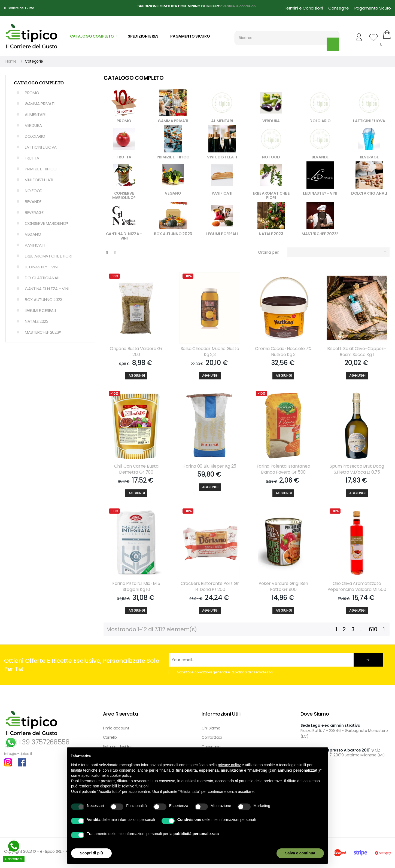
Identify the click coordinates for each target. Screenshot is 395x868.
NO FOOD (34, 191)
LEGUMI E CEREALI (40, 310)
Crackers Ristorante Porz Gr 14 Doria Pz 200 (210, 587)
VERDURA (33, 125)
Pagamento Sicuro (373, 8)
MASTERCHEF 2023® (43, 332)
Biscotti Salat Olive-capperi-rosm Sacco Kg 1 (357, 352)
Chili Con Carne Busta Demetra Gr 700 (136, 469)
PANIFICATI (35, 245)
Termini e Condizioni (303, 8)
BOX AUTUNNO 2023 (44, 300)
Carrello (110, 737)
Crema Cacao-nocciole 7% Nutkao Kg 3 (283, 352)
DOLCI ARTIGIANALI (42, 278)
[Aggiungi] (136, 376)
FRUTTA (32, 158)
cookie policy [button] (121, 775)
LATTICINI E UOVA (41, 147)
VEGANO (33, 234)
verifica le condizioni (240, 6)
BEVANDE (33, 202)
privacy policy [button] (229, 765)
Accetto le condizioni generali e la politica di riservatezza (225, 672)
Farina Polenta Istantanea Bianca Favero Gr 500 (283, 469)
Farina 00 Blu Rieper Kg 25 (210, 466)
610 (373, 629)
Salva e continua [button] (300, 853)
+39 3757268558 (37, 742)
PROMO (32, 93)
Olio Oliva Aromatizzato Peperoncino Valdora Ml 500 (357, 587)
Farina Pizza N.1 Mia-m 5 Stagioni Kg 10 (136, 587)
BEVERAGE (34, 212)
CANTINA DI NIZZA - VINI (47, 289)
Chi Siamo (211, 728)
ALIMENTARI (35, 114)
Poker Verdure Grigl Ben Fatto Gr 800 (283, 587)
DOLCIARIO (35, 136)
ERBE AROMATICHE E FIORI (48, 256)
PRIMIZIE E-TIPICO (41, 169)
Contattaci (212, 737)
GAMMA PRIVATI (40, 104)
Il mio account (116, 728)
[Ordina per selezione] (338, 252)
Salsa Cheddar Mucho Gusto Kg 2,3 (210, 352)
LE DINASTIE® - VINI (41, 267)
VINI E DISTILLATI (39, 180)
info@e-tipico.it (18, 754)
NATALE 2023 (37, 321)
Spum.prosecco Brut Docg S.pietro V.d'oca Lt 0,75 (357, 469)
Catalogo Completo (39, 83)
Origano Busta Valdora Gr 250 (136, 352)
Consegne (339, 8)
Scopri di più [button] (91, 853)
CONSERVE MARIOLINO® (46, 223)
